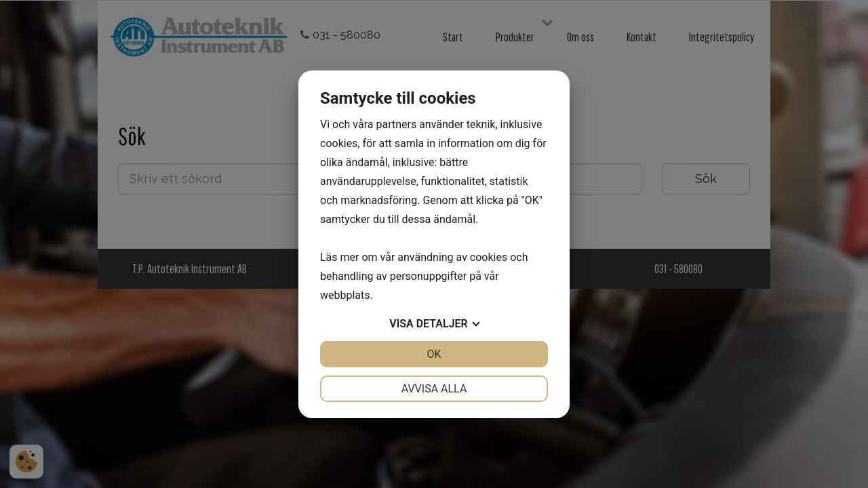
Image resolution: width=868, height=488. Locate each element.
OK (434, 354)
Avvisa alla (434, 389)
